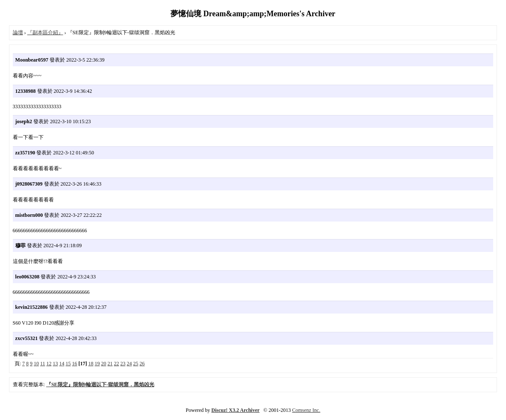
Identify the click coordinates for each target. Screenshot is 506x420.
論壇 (18, 33)
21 (110, 364)
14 (62, 364)
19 (97, 364)
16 (75, 364)
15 (68, 364)
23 (123, 364)
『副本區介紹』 (45, 33)
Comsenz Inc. (306, 410)
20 (104, 364)
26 (142, 364)
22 (117, 364)
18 (91, 364)
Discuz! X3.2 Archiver (236, 410)
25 (136, 364)
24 (129, 364)
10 (36, 364)
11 (43, 364)
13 (56, 364)
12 (49, 364)
